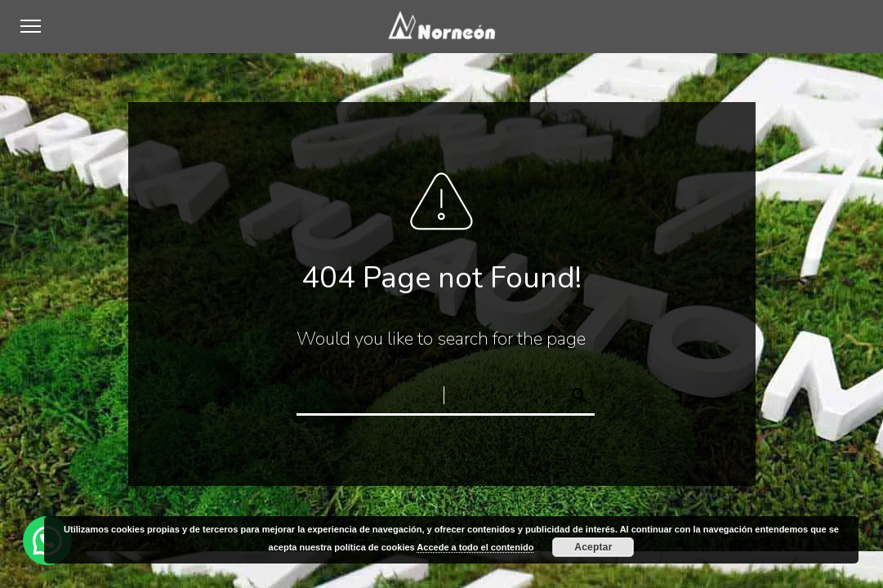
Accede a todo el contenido (475, 547)
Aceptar (593, 547)
